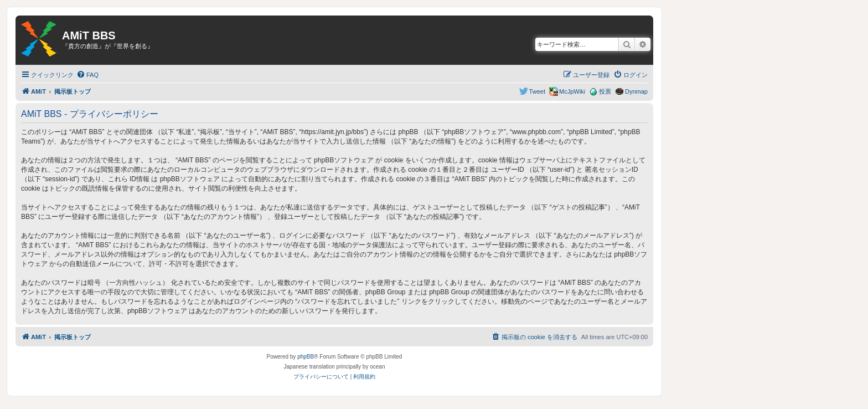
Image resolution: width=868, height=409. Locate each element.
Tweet (537, 91)
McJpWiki (572, 91)
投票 (605, 91)
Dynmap (636, 91)
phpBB (306, 357)
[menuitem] (87, 75)
